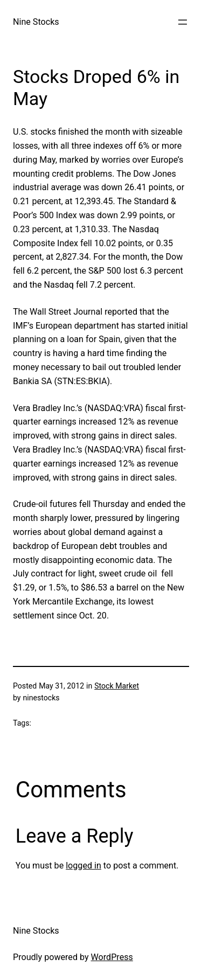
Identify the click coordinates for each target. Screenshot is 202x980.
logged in (83, 866)
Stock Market (117, 686)
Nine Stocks (36, 22)
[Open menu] (183, 22)
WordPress (112, 957)
